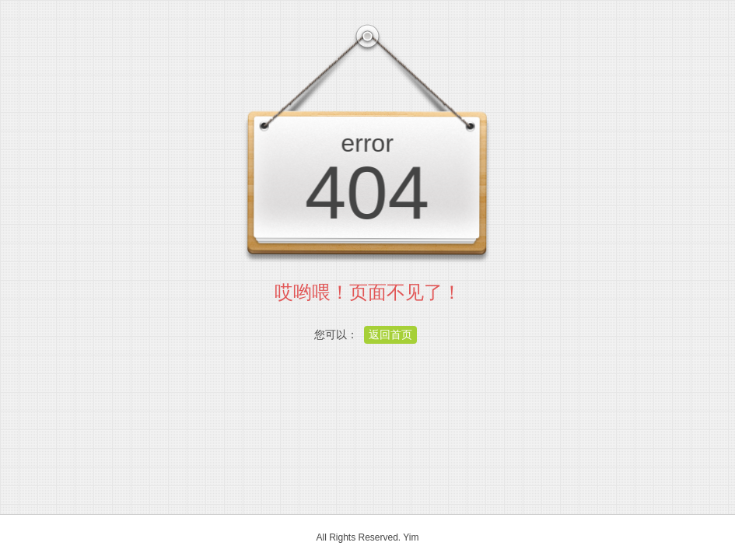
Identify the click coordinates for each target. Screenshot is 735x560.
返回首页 (390, 334)
